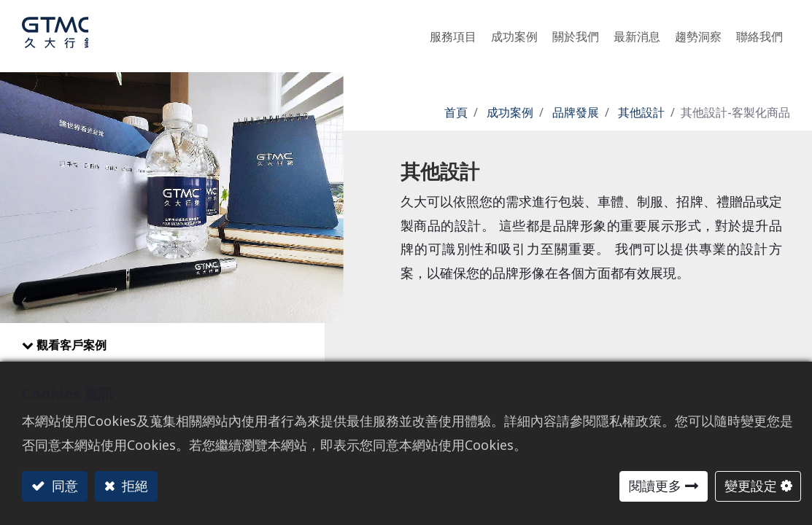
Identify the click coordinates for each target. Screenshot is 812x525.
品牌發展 (576, 112)
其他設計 (641, 112)
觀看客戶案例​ (71, 345)
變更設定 (751, 486)
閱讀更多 (655, 486)
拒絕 (133, 486)
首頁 (456, 112)
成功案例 (510, 112)
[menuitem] (698, 32)
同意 (63, 486)
